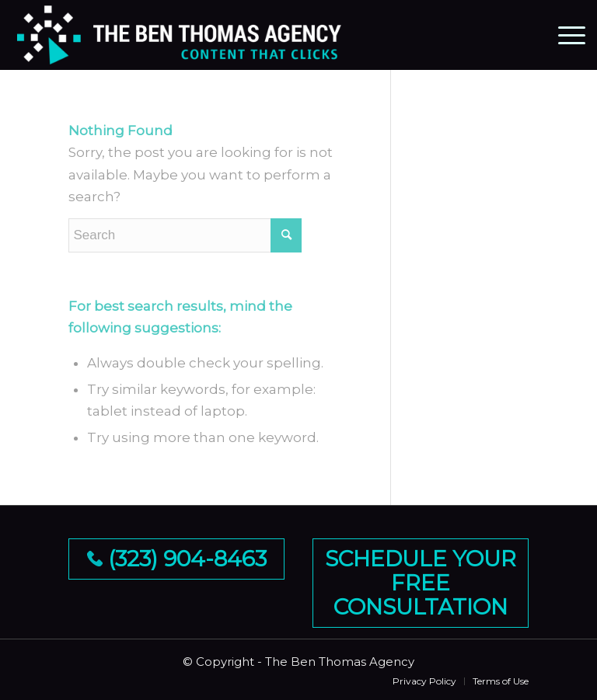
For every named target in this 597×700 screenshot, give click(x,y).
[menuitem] (424, 681)
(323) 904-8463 (177, 559)
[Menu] (564, 35)
